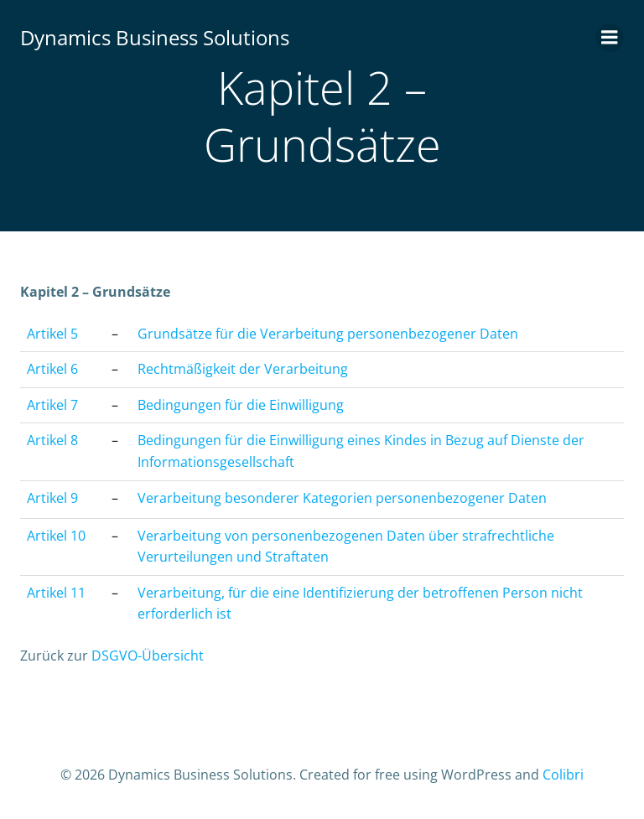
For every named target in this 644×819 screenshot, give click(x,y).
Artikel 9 (52, 498)
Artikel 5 (52, 334)
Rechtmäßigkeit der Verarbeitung (243, 369)
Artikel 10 (56, 536)
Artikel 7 (52, 405)
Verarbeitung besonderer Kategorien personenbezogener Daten (342, 498)
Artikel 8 (52, 440)
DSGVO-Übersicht (148, 656)
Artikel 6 (52, 369)
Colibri (563, 775)
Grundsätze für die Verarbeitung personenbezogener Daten (328, 334)
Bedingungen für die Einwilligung (241, 405)
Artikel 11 (56, 593)
